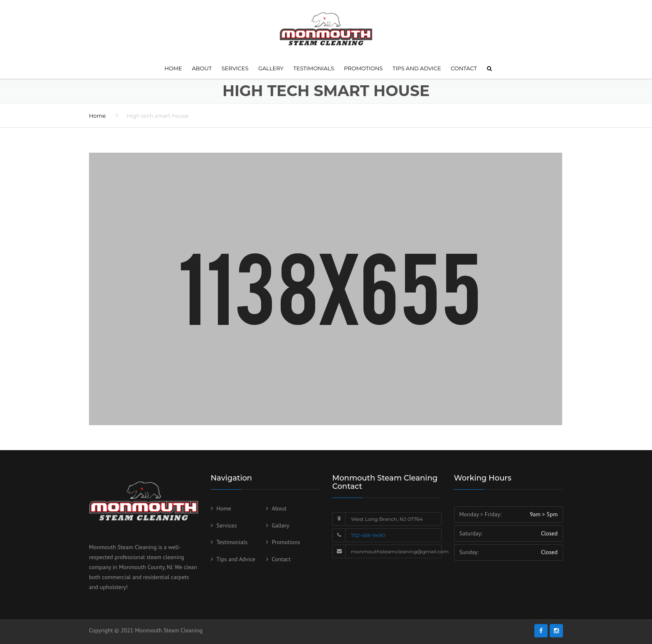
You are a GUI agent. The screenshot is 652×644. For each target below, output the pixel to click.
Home (173, 68)
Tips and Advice (417, 68)
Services (235, 68)
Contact (464, 68)
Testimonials (314, 68)
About (202, 68)
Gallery (271, 68)
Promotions (363, 68)
